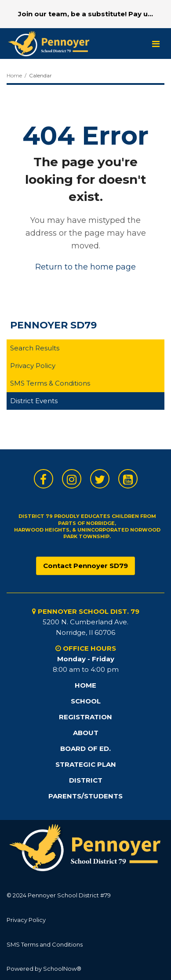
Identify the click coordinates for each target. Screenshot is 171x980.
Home (14, 75)
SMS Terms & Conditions (50, 383)
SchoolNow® (62, 969)
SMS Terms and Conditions (45, 944)
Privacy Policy (33, 366)
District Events (34, 401)
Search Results (35, 348)
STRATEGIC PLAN (86, 764)
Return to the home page (85, 267)
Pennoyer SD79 (53, 325)
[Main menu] (156, 44)
